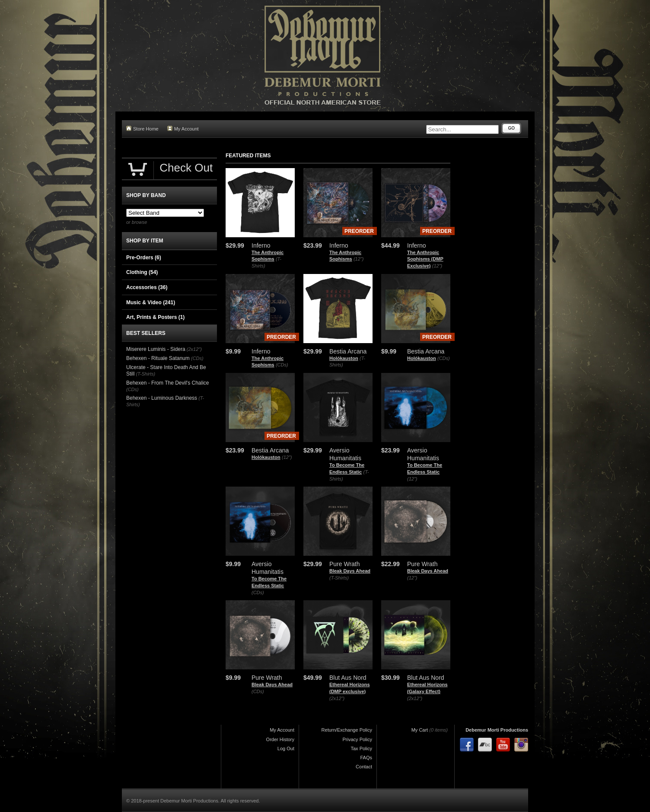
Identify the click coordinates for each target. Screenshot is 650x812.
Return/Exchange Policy (347, 730)
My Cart (420, 730)
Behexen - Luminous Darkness (162, 398)
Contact (364, 767)
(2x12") (337, 698)
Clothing (142, 272)
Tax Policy (361, 748)
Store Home (142, 129)
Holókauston (344, 358)
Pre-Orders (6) (144, 258)
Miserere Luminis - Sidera (156, 349)
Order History (280, 739)
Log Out (286, 748)
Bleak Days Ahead (350, 571)
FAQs (366, 758)
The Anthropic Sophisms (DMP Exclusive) (425, 259)
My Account (183, 129)
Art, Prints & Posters (155, 317)
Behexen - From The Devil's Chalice (167, 383)
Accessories (147, 287)
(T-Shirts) (339, 578)
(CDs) (282, 365)
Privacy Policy (357, 739)
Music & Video (151, 303)
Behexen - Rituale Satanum (158, 358)
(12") (358, 259)
